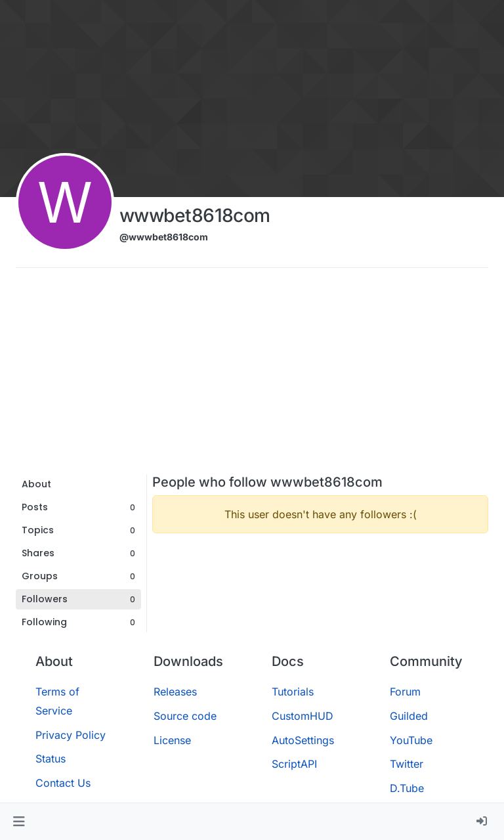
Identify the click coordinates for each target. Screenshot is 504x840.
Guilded (409, 716)
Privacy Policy (71, 735)
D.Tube (407, 788)
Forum (405, 692)
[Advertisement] (252, 376)
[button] (19, 822)
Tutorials (293, 692)
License (172, 740)
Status (51, 759)
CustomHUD (303, 716)
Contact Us (63, 783)
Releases (175, 692)
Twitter (407, 764)
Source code (185, 716)
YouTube (411, 740)
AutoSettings (303, 740)
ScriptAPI (294, 764)
